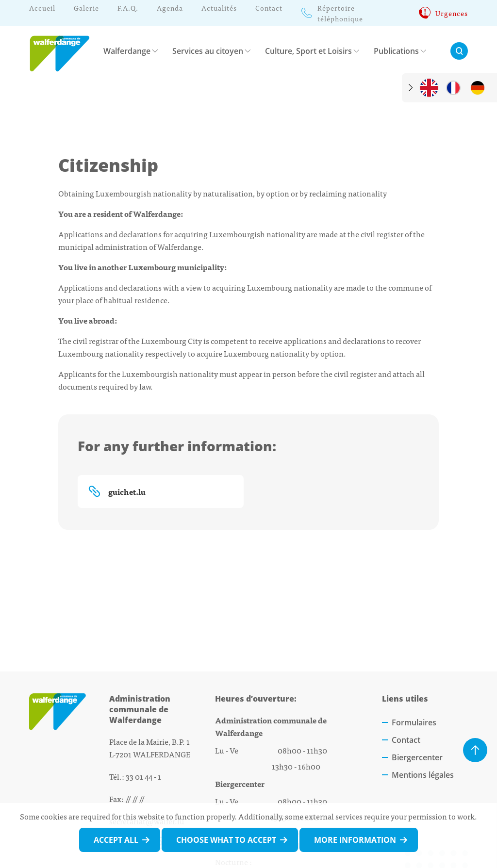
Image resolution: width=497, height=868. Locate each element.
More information (355, 840)
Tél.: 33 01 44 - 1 (135, 776)
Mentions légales (423, 775)
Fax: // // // (127, 799)
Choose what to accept (226, 840)
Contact (406, 740)
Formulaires (414, 722)
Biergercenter (417, 757)
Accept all (116, 840)
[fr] (453, 88)
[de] (478, 88)
